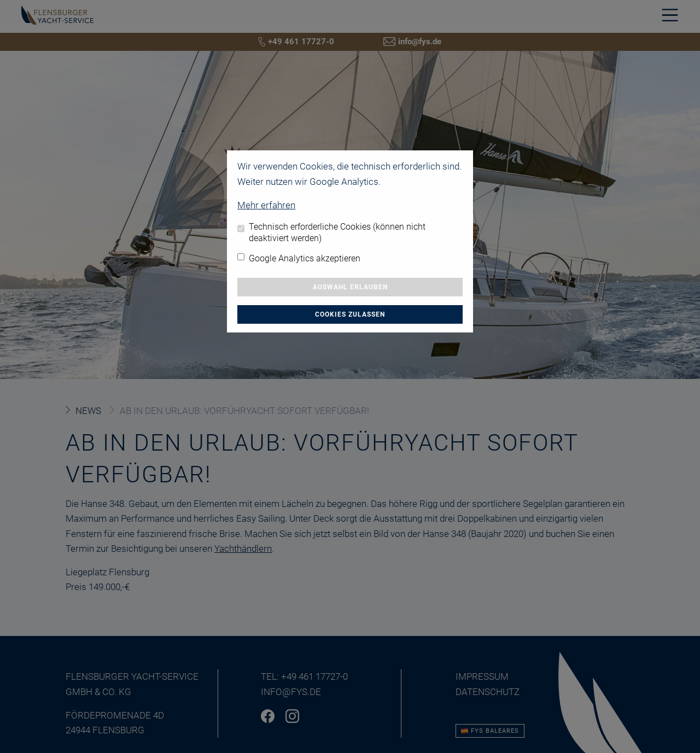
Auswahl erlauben (350, 287)
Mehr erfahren (266, 205)
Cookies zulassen (350, 314)
